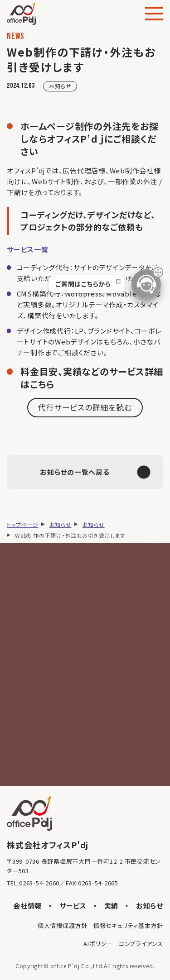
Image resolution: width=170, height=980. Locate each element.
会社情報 (27, 906)
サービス (73, 906)
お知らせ (60, 86)
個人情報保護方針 (63, 925)
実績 (112, 906)
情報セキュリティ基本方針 (128, 925)
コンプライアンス (141, 944)
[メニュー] (154, 14)
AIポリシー (98, 944)
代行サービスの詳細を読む (85, 407)
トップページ (23, 524)
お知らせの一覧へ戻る (95, 472)
